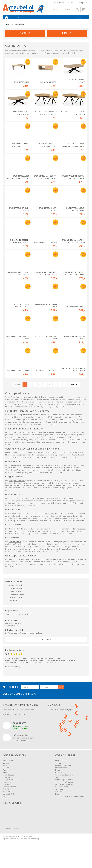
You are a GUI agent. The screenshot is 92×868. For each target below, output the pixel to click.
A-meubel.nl (30, 840)
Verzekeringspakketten (64, 783)
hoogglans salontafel (17, 484)
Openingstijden (61, 771)
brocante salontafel (67, 507)
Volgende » (74, 388)
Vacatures (59, 795)
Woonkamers (8, 764)
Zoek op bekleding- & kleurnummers (70, 800)
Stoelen (6, 771)
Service (58, 781)
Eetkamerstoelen (9, 790)
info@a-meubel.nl (14, 634)
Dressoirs (7, 788)
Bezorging (59, 774)
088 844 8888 (12, 624)
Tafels (12, 28)
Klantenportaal (82, 3)
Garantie (59, 776)
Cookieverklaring (62, 790)
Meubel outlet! (8, 779)
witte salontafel (51, 517)
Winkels (71, 3)
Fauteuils (6, 776)
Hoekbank (7, 786)
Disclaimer (23, 843)
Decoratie (7, 800)
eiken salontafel (15, 469)
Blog (57, 798)
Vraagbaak (59, 793)
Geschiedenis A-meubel (64, 786)
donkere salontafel (16, 533)
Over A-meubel (59, 3)
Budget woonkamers (11, 783)
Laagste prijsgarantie (63, 769)
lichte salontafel (15, 545)
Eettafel (6, 793)
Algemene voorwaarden (64, 788)
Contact (46, 643)
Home (5, 28)
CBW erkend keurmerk (64, 779)
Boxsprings (7, 781)
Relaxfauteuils (8, 795)
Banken (6, 767)
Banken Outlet (8, 798)
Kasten (6, 769)
